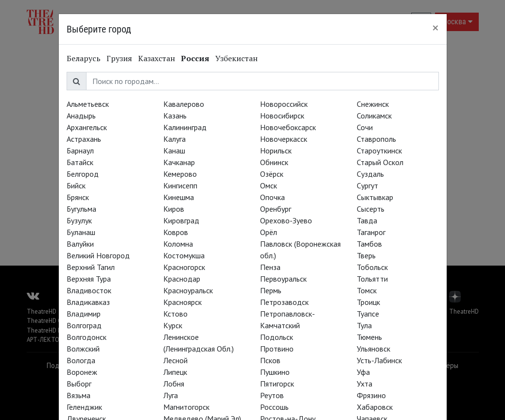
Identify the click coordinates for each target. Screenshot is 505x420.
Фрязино (371, 395)
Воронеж (82, 372)
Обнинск (274, 162)
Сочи (365, 127)
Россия (195, 58)
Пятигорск (277, 384)
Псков (270, 360)
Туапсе (368, 314)
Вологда (81, 360)
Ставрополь (376, 139)
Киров (174, 209)
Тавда (367, 220)
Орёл (269, 232)
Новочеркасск (284, 139)
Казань (175, 116)
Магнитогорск (186, 407)
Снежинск (373, 104)
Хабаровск (375, 407)
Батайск (80, 162)
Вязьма (78, 395)
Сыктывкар (375, 197)
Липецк (175, 372)
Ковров (176, 232)
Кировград (181, 220)
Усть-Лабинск (379, 360)
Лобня (174, 384)
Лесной (175, 360)
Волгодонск (87, 337)
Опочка (272, 197)
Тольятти (372, 279)
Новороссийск (284, 104)
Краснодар (182, 279)
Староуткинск (379, 151)
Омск (269, 185)
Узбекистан (236, 58)
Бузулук (79, 220)
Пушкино (275, 372)
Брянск (78, 197)
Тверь (366, 255)
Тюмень (369, 337)
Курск (173, 325)
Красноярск (183, 302)
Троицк (368, 302)
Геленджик (84, 407)
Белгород (83, 174)
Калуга (174, 139)
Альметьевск (88, 104)
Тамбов (369, 244)
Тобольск (372, 267)
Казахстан (157, 58)
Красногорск (184, 267)
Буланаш (81, 232)
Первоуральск (283, 279)
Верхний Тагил (91, 267)
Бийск (76, 185)
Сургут (367, 185)
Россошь (274, 407)
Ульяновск (374, 349)
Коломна (178, 244)
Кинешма (179, 197)
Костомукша (184, 255)
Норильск (276, 151)
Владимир (84, 314)
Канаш (174, 151)
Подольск (277, 337)
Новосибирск (282, 116)
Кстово (175, 314)
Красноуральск (188, 290)
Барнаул (80, 151)
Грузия (119, 58)
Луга (171, 395)
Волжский (83, 349)
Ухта (365, 384)
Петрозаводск (284, 302)
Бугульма (81, 209)
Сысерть (371, 209)
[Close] (435, 28)
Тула (364, 325)
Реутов (272, 395)
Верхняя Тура (89, 279)
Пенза (270, 267)
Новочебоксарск (288, 127)
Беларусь (84, 58)
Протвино (277, 349)
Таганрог (371, 232)
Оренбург (276, 209)
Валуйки (80, 244)
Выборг (79, 384)
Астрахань (84, 139)
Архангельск (87, 127)
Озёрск (272, 174)
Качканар (179, 162)
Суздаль (370, 174)
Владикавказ (88, 302)
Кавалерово (184, 104)
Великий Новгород (98, 255)
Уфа (363, 372)
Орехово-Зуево (286, 220)
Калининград (185, 127)
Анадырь (81, 116)
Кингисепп (180, 185)
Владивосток (89, 290)
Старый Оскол (380, 162)
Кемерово (180, 174)
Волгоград (84, 325)
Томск (367, 290)
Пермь (271, 290)
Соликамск (374, 116)
